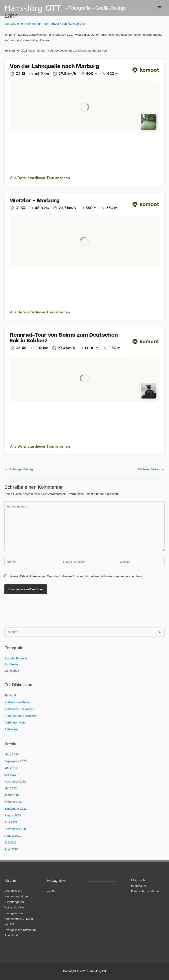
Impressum (139, 886)
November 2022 (15, 782)
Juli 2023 (10, 775)
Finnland (10, 695)
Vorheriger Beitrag (19, 469)
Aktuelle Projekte (16, 658)
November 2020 (15, 829)
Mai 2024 (11, 768)
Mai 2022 (11, 788)
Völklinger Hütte (15, 723)
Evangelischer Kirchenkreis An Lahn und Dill (19, 919)
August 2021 (13, 815)
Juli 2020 (10, 843)
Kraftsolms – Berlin (17, 702)
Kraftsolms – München (19, 709)
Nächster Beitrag (151, 469)
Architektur (12, 664)
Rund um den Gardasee (20, 716)
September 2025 (16, 761)
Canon (51, 891)
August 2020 (13, 836)
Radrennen (12, 729)
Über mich (138, 880)
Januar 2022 (13, 795)
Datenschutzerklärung (146, 891)
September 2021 (16, 809)
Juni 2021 (11, 822)
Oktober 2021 (14, 802)
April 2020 (11, 849)
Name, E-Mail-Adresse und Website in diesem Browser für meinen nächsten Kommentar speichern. (77, 576)
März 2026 (12, 754)
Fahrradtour (51, 24)
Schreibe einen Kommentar (23, 24)
